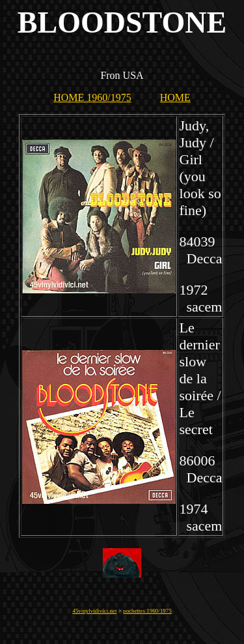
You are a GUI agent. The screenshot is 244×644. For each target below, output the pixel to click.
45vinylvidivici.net (94, 611)
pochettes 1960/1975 (147, 611)
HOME (175, 97)
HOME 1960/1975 (92, 97)
